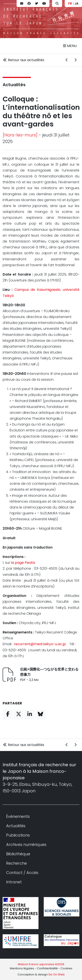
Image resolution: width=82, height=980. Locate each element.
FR (70, 3)
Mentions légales (22, 968)
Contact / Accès (22, 873)
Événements (18, 816)
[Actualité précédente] (67, 60)
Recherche (17, 863)
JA (77, 3)
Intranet (14, 882)
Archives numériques (26, 844)
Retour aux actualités (23, 60)
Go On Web (57, 974)
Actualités (14, 85)
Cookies (66, 968)
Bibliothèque (18, 854)
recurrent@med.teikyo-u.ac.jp (40, 644)
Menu (70, 46)
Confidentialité (47, 968)
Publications (18, 835)
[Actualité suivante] (75, 60)
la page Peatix (23, 563)
